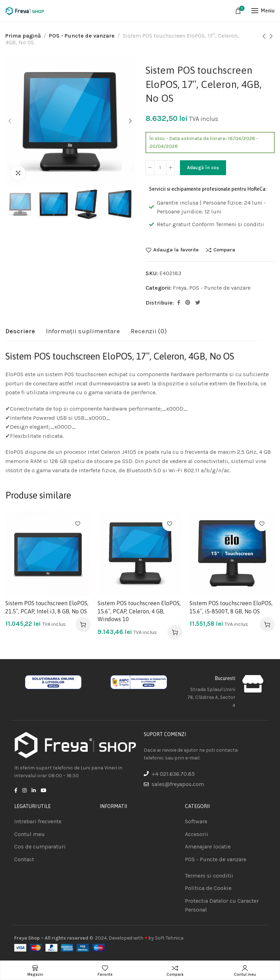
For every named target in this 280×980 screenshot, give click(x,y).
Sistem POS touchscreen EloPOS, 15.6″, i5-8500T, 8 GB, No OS (231, 607)
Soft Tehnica (169, 938)
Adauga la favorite (176, 250)
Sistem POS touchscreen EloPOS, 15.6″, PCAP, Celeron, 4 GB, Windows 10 (139, 611)
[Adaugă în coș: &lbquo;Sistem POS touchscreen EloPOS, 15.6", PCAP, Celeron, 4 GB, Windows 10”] (175, 632)
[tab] (20, 332)
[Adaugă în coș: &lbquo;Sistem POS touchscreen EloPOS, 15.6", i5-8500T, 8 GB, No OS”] (267, 624)
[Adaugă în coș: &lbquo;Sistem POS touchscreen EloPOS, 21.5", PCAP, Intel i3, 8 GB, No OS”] (83, 624)
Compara (224, 250)
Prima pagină (23, 36)
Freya (180, 288)
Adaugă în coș (203, 168)
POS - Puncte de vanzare (82, 36)
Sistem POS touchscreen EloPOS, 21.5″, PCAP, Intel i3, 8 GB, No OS (47, 607)
